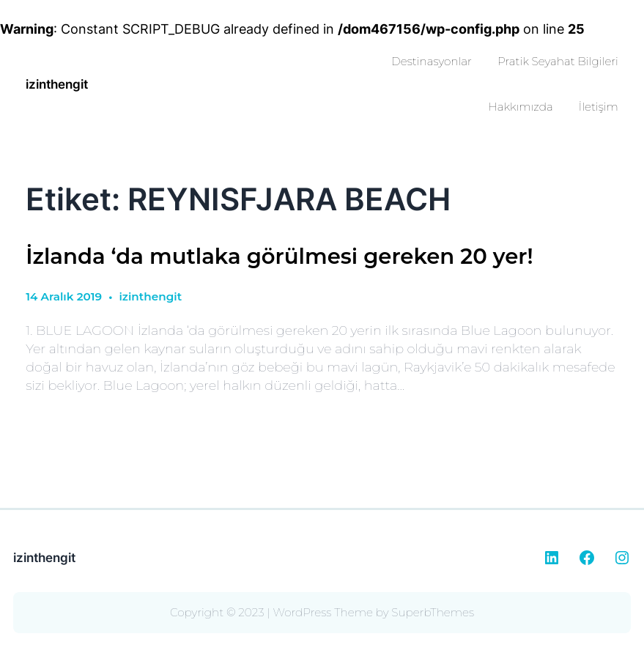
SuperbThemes (433, 612)
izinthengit (57, 84)
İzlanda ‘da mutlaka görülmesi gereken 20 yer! (279, 256)
